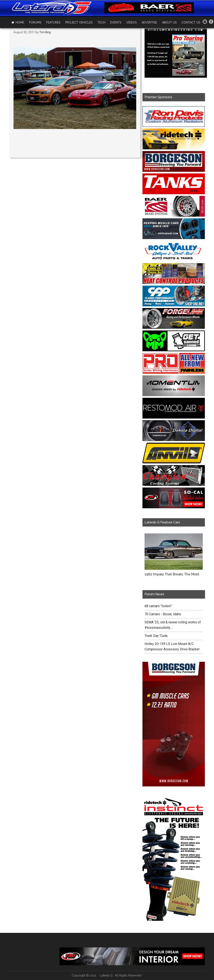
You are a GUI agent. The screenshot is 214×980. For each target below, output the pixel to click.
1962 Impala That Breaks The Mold (172, 574)
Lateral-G (106, 975)
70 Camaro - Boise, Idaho (163, 614)
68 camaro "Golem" (158, 606)
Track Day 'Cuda (156, 636)
